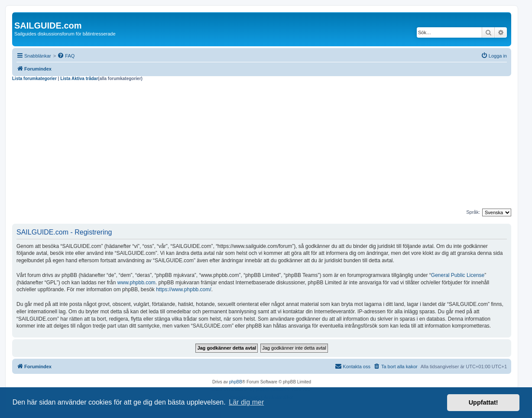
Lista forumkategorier (34, 79)
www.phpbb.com (136, 283)
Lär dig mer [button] (246, 402)
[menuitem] (66, 56)
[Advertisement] (262, 146)
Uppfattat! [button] (483, 402)
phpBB (236, 382)
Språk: (473, 212)
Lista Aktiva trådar (79, 79)
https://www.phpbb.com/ (183, 289)
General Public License (458, 275)
